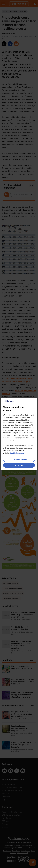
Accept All (19, 465)
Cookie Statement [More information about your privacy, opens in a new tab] (17, 453)
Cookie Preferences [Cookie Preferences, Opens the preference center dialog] (19, 459)
